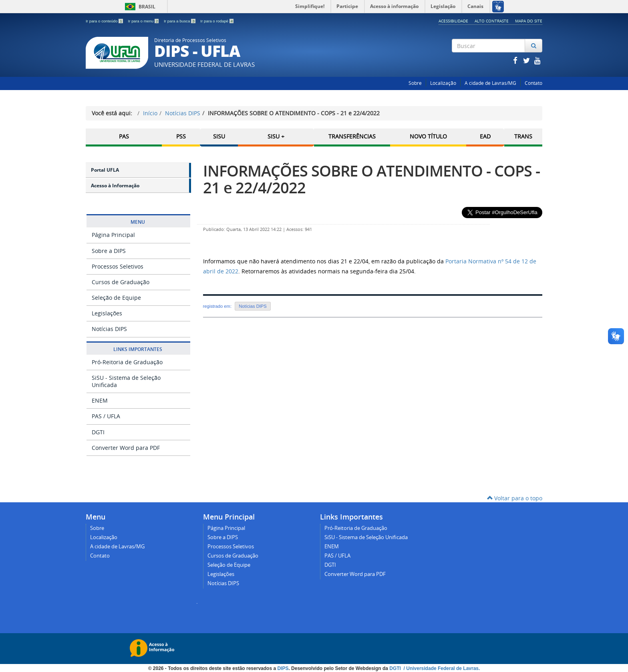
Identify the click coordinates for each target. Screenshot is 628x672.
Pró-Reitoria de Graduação (127, 362)
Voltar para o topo (515, 498)
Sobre (415, 83)
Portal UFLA (105, 170)
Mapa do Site (529, 21)
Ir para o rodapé (217, 21)
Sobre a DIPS (109, 250)
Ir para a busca (180, 21)
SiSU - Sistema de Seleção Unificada (126, 381)
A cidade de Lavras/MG (490, 83)
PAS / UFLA (106, 416)
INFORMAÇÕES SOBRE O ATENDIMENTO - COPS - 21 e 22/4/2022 (371, 179)
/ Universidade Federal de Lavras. (441, 668)
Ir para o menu (144, 21)
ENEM (100, 400)
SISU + (276, 136)
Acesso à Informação (115, 186)
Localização (443, 83)
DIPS (283, 668)
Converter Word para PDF (126, 448)
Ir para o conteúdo (105, 21)
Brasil (139, 7)
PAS (124, 136)
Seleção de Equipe (116, 298)
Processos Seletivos (118, 266)
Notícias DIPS (183, 113)
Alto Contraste (492, 21)
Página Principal (113, 235)
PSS (181, 136)
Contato (533, 83)
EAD (485, 136)
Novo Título (428, 136)
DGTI (98, 432)
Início (150, 113)
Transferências (352, 136)
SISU (219, 136)
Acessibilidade (453, 21)
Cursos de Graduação (121, 282)
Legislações (107, 313)
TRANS (523, 136)
